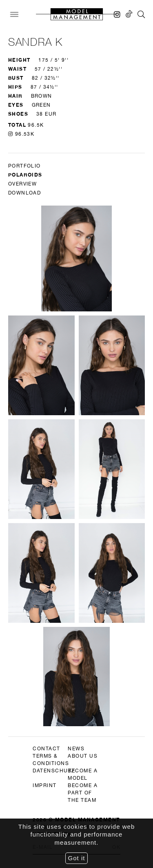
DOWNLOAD (24, 193)
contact (47, 749)
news (76, 749)
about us (83, 756)
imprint (45, 785)
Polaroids (25, 175)
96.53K (21, 134)
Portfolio (24, 166)
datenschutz (54, 771)
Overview (22, 184)
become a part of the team (83, 793)
